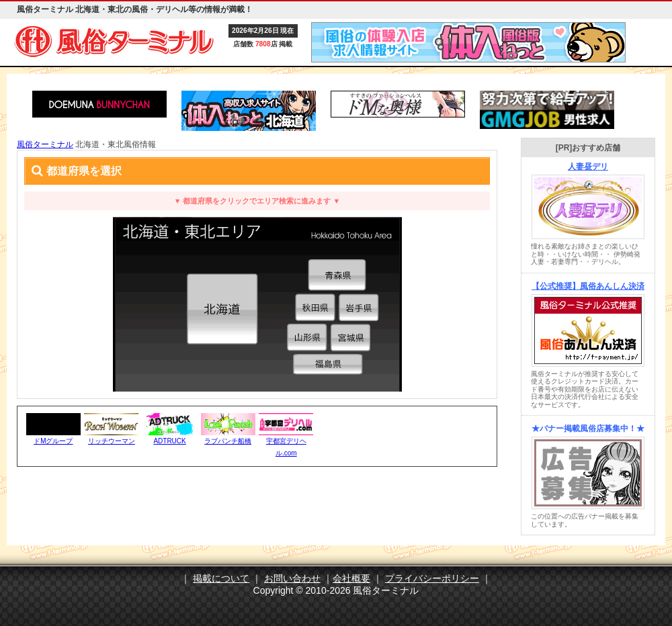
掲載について (221, 578)
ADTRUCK (169, 441)
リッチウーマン (112, 441)
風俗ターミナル (45, 144)
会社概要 (351, 578)
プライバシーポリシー (432, 578)
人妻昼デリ (588, 167)
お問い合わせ (292, 578)
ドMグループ (53, 441)
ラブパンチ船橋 (228, 441)
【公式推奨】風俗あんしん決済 (588, 286)
